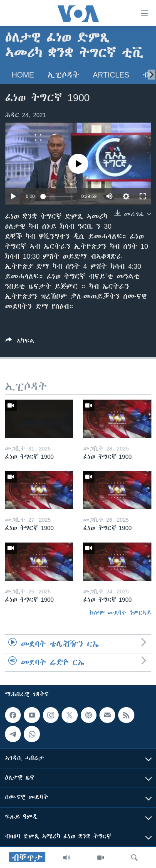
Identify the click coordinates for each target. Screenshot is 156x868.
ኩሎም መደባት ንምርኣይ (120, 613)
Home (23, 75)
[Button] (20, 342)
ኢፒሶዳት (63, 75)
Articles (111, 75)
